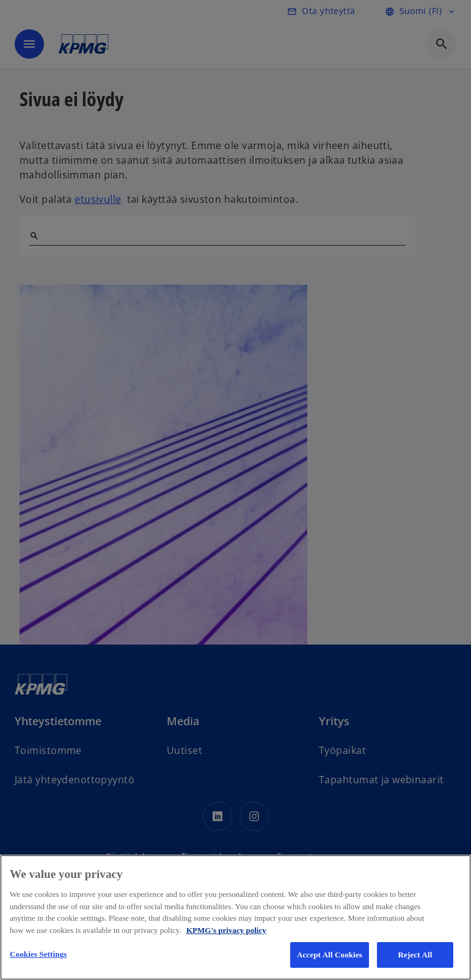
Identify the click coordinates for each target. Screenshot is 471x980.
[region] (236, 917)
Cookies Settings (38, 954)
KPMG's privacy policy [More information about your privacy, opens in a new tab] (226, 930)
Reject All (415, 955)
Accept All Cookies (330, 955)
